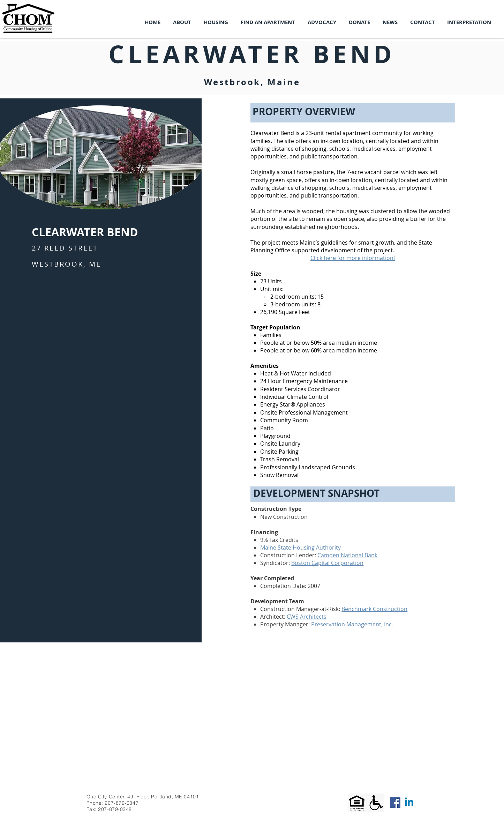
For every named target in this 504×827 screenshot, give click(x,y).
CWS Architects (307, 617)
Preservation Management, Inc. (352, 624)
